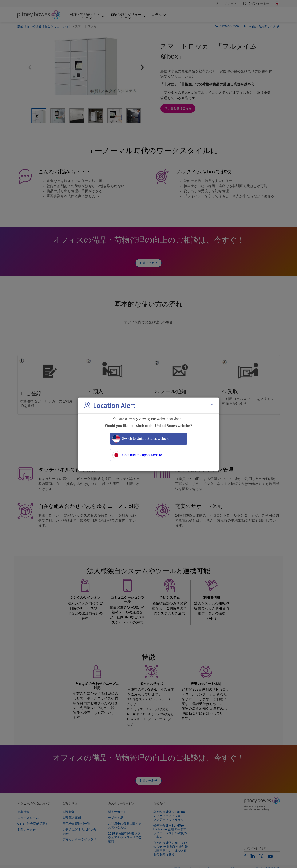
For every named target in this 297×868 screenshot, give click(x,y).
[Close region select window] (212, 404)
